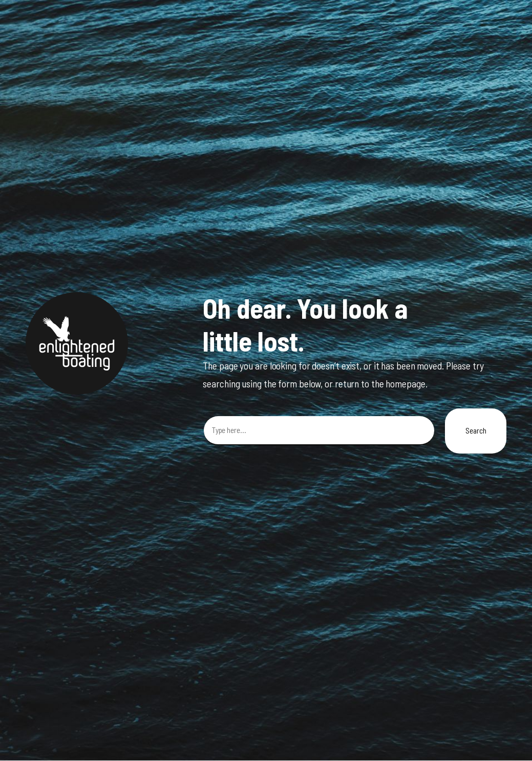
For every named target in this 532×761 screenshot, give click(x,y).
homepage (405, 384)
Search (476, 430)
